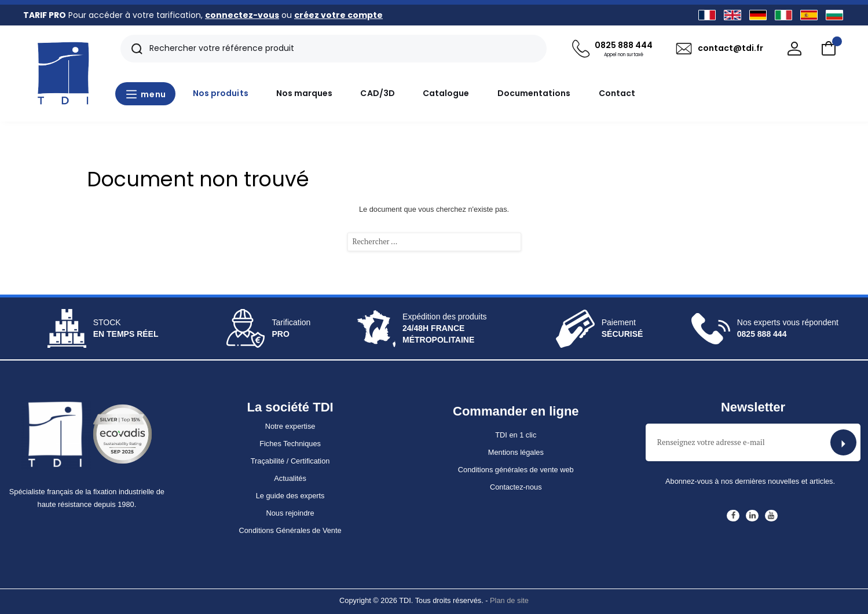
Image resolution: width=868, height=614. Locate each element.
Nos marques (305, 93)
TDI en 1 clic (516, 435)
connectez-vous (242, 15)
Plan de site (509, 600)
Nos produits (221, 93)
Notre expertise (290, 426)
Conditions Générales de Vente (290, 530)
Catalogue (446, 93)
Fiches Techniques (290, 444)
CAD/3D (377, 93)
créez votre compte (338, 15)
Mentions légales (516, 452)
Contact (617, 93)
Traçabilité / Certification (290, 461)
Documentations (534, 93)
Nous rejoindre (290, 513)
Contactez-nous (516, 487)
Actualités (290, 478)
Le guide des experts (290, 496)
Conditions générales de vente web (516, 470)
